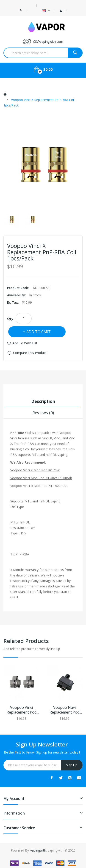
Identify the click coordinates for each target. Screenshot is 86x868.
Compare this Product (30, 353)
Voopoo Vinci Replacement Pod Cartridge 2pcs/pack (22, 710)
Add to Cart (39, 332)
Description (43, 401)
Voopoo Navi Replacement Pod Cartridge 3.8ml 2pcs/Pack (64, 710)
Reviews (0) (43, 413)
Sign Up (72, 765)
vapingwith (38, 850)
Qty (10, 319)
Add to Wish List (25, 343)
